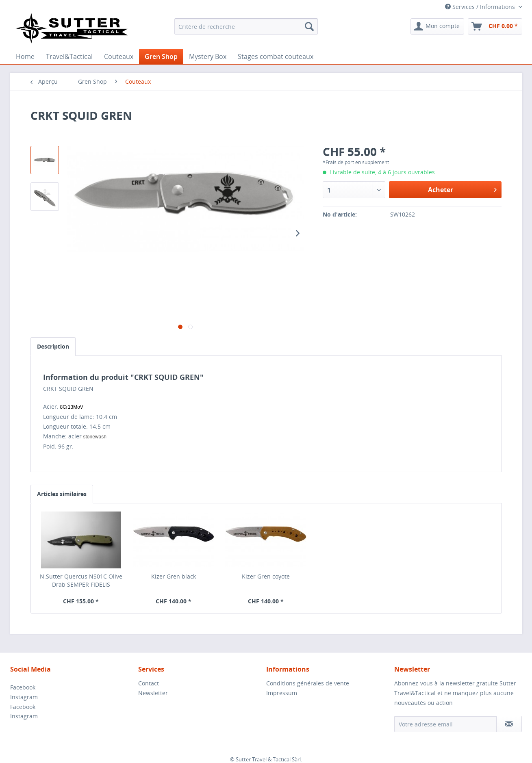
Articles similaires (62, 494)
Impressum (282, 693)
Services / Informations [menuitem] (481, 7)
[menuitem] (246, 26)
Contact (149, 683)
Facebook (23, 687)
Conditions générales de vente (308, 683)
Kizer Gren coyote (266, 576)
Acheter (463, 189)
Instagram (24, 697)
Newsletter (153, 693)
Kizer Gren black (174, 576)
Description (53, 346)
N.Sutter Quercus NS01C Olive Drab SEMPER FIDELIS (81, 580)
